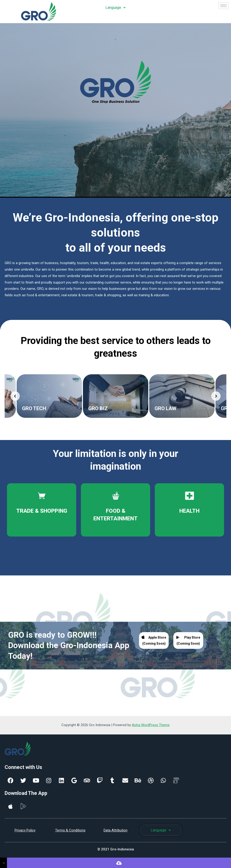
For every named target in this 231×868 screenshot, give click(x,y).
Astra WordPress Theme (151, 725)
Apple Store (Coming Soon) (154, 640)
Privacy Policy (25, 830)
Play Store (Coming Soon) (188, 640)
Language (115, 8)
